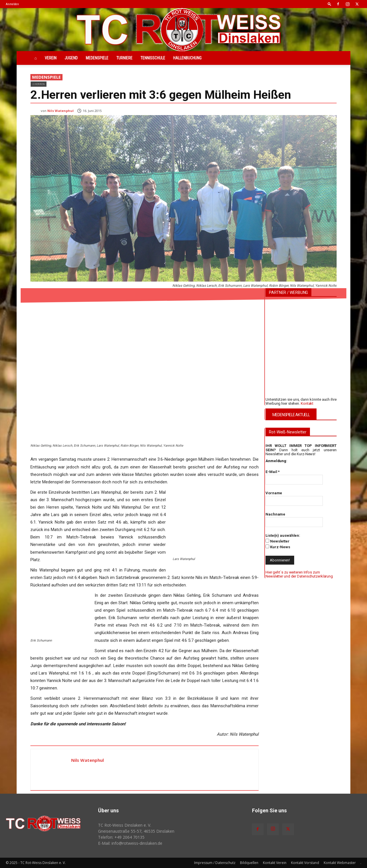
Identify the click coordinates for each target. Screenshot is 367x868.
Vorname (274, 493)
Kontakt (307, 403)
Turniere (124, 58)
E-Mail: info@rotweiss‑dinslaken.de (130, 843)
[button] (329, 4)
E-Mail (273, 472)
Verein (51, 58)
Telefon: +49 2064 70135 (121, 837)
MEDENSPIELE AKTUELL (291, 415)
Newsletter (278, 541)
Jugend (71, 58)
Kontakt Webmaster (340, 863)
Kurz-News (278, 547)
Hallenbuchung (187, 58)
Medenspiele (97, 58)
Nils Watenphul (60, 111)
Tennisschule (153, 58)
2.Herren (39, 84)
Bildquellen (249, 863)
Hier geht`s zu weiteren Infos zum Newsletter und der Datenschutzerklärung (299, 574)
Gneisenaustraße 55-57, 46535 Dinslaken (136, 831)
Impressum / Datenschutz (215, 863)
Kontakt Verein (275, 863)
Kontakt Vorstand (305, 863)
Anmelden (12, 4)
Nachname (275, 514)
